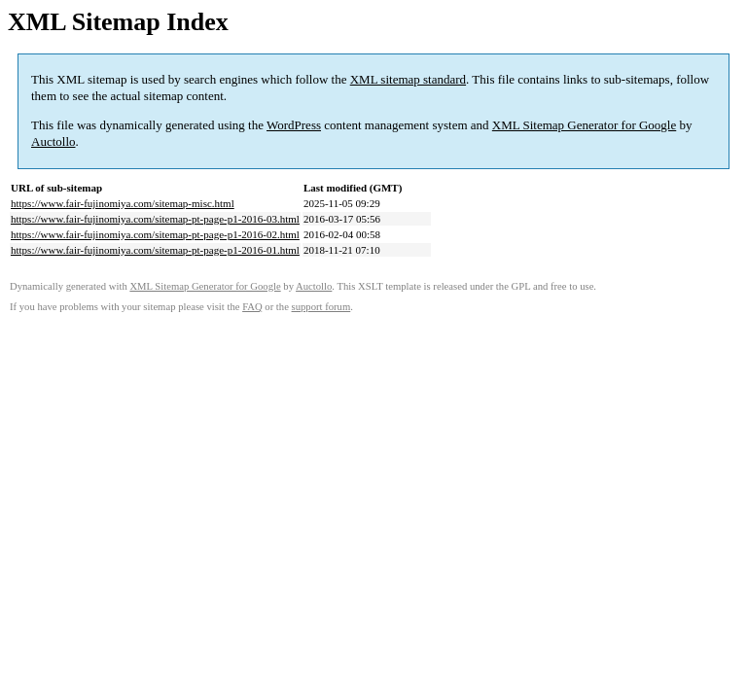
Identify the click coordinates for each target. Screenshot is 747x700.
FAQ (252, 307)
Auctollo (53, 141)
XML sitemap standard (408, 79)
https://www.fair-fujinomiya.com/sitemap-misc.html (123, 203)
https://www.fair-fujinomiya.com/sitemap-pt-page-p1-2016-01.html (155, 250)
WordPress (294, 125)
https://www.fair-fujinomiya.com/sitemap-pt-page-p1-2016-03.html (155, 219)
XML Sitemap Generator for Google (584, 125)
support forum (321, 307)
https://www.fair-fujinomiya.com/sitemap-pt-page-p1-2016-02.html (155, 234)
